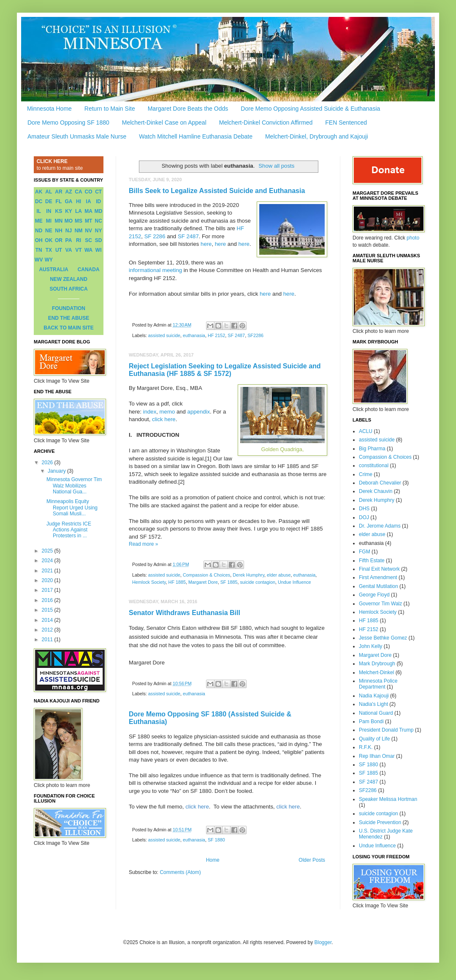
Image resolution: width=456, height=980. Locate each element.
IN (49, 211)
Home (213, 860)
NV (88, 231)
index (150, 412)
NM (79, 231)
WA (88, 250)
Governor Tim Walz (380, 604)
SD (99, 240)
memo (167, 412)
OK (49, 240)
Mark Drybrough (377, 664)
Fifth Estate (372, 561)
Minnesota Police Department (378, 684)
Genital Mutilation (379, 586)
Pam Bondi (371, 721)
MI (49, 221)
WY (49, 260)
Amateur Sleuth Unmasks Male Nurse (77, 136)
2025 (48, 551)
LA (79, 211)
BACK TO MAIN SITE (68, 328)
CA (78, 192)
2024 (48, 561)
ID (98, 201)
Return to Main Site (110, 109)
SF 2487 (188, 236)
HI (79, 201)
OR (59, 240)
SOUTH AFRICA (68, 289)
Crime (366, 474)
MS (79, 221)
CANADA (89, 269)
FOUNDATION (69, 308)
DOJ (364, 517)
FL (59, 201)
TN (39, 250)
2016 (48, 600)
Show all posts (276, 166)
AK (39, 192)
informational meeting (155, 270)
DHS (364, 509)
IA (89, 201)
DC (39, 201)
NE (49, 231)
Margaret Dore (203, 582)
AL (49, 192)
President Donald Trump (386, 730)
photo (413, 238)
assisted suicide (164, 335)
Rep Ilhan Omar (377, 756)
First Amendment (378, 577)
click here (164, 419)
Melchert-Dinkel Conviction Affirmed (266, 122)
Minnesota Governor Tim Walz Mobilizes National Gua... (74, 486)
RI (79, 240)
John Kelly (370, 646)
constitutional (374, 465)
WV (39, 260)
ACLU (366, 431)
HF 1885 (177, 582)
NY (99, 231)
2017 (48, 590)
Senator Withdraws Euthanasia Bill (185, 613)
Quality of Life (374, 739)
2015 (48, 610)
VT (78, 250)
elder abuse (279, 575)
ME (39, 221)
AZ (68, 192)
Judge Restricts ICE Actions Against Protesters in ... (69, 530)
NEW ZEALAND (69, 279)
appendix (199, 412)
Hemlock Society (149, 582)
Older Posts (312, 860)
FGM (365, 552)
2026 (48, 463)
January (57, 471)
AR (58, 192)
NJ (69, 231)
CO (89, 192)
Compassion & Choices (206, 575)
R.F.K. (366, 747)
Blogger (323, 942)
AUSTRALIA (53, 269)
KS (59, 211)
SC (88, 240)
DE (49, 201)
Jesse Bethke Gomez (383, 638)
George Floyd (374, 595)
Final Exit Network (379, 569)
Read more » (143, 544)
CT (98, 192)
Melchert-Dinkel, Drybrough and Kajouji (317, 136)
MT (88, 221)
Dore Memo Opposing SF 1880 (68, 122)
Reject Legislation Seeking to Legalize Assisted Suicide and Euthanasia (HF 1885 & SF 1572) (225, 370)
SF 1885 (229, 582)
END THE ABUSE (69, 318)
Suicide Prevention (380, 822)
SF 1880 (216, 840)
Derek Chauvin (376, 491)
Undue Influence (294, 582)
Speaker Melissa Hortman (388, 799)
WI (99, 250)
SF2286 (255, 335)
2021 (48, 571)
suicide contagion (257, 582)
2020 (48, 580)
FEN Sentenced (346, 122)
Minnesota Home (49, 109)
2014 (48, 620)
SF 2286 (155, 236)
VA (69, 250)
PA (69, 240)
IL (39, 211)
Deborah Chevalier (380, 483)
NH (58, 231)
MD (99, 211)
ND (39, 231)
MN (59, 221)
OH (39, 240)
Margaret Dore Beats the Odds (188, 109)
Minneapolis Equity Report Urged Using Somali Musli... (72, 508)
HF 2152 (216, 335)
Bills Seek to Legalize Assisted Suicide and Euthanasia (217, 191)
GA (68, 201)
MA (88, 211)
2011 (48, 640)
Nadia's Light (373, 704)
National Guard (376, 713)
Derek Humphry (248, 575)
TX (49, 250)
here (206, 244)
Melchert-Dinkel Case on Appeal (164, 122)
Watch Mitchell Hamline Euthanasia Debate (196, 136)
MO (69, 221)
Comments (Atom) (180, 872)
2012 (48, 630)
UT (59, 250)
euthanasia (194, 335)
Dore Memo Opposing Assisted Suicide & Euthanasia (310, 109)
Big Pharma (372, 449)
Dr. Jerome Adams (380, 526)
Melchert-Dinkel (376, 672)
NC (99, 221)
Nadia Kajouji (374, 696)
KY (69, 211)
